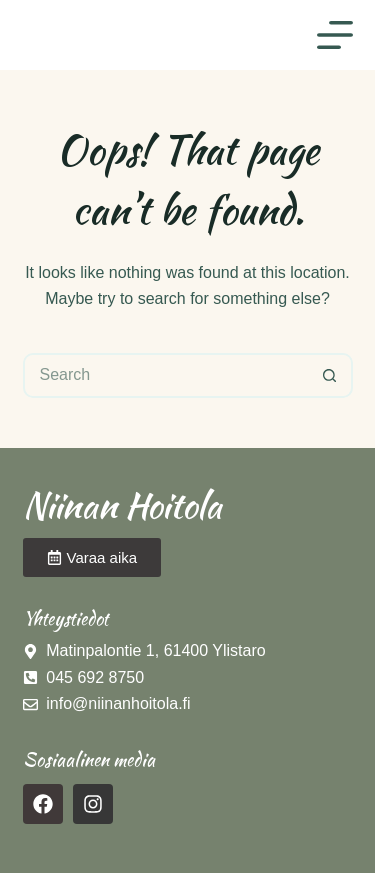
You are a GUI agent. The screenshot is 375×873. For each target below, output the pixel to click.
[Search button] (330, 375)
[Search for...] (165, 375)
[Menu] (335, 35)
